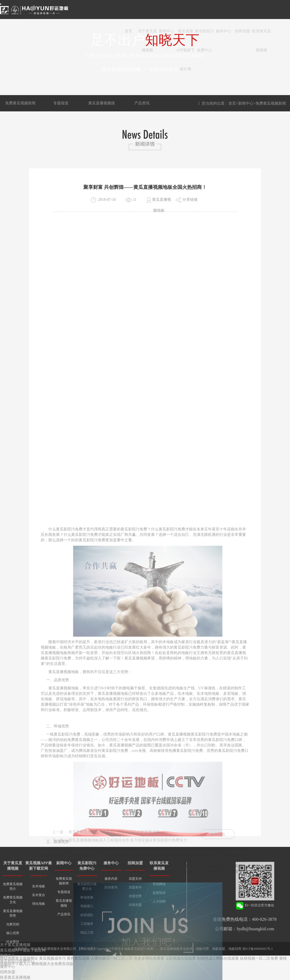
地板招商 (235, 949)
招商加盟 (242, 31)
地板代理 (202, 949)
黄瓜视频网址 (27, 958)
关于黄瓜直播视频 (147, 35)
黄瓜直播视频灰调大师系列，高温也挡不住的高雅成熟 (114, 839)
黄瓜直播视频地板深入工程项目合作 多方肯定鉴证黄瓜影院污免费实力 (128, 847)
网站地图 (87, 949)
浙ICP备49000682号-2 (258, 949)
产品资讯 (142, 103)
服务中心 (223, 31)
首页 (128, 31)
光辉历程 (13, 924)
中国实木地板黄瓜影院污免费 (132, 949)
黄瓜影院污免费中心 (204, 35)
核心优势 (13, 933)
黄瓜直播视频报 (102, 103)
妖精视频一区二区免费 (259, 958)
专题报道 (61, 103)
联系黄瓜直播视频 (261, 35)
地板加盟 (219, 949)
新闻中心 (166, 31)
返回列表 (218, 841)
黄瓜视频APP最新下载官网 (185, 35)
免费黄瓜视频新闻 (20, 103)
